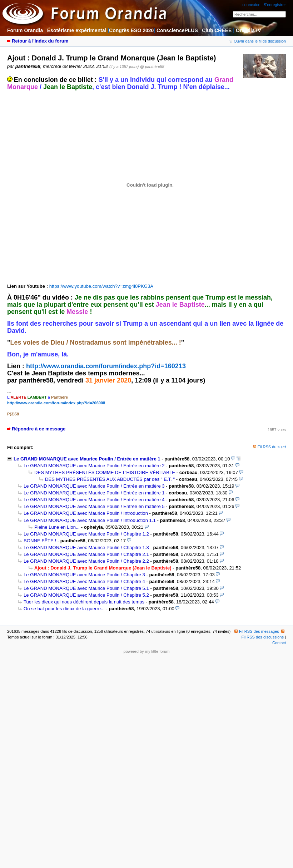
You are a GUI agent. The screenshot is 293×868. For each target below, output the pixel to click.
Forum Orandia (25, 30)
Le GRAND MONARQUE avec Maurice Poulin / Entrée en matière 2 (94, 466)
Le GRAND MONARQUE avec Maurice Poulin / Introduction (86, 513)
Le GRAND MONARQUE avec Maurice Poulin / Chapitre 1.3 (86, 548)
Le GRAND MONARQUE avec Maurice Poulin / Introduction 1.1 (90, 520)
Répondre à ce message (39, 429)
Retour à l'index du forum (40, 41)
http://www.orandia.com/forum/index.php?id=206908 (56, 403)
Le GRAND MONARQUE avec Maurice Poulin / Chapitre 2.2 (86, 561)
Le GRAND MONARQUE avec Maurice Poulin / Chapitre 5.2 (86, 595)
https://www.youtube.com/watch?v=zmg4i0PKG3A (101, 286)
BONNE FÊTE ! (40, 541)
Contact (279, 643)
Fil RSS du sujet (272, 447)
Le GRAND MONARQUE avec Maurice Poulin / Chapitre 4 (84, 581)
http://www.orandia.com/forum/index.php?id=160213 (106, 366)
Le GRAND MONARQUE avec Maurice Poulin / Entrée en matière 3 (94, 486)
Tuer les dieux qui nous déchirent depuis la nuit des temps (84, 602)
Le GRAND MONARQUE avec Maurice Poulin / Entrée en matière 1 (87, 459)
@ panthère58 (152, 66)
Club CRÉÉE (217, 30)
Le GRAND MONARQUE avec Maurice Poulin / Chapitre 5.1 (86, 588)
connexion (251, 5)
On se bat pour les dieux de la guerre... (64, 609)
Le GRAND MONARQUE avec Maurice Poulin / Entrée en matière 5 (94, 506)
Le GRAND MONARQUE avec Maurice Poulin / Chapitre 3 (84, 575)
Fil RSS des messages (257, 631)
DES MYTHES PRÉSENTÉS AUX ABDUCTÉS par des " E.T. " (110, 479)
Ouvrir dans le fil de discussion (257, 41)
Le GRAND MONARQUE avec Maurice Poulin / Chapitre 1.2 (86, 534)
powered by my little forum (147, 651)
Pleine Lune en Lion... (57, 527)
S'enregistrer (275, 5)
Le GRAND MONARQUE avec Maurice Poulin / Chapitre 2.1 (86, 554)
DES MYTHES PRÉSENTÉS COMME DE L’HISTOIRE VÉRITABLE (105, 472)
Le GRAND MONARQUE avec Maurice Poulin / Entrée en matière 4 (94, 500)
